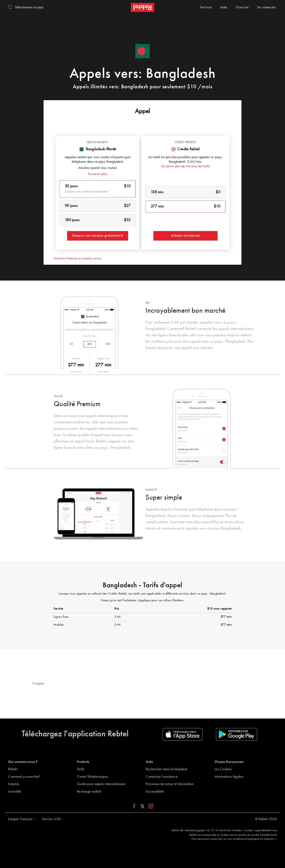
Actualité (15, 792)
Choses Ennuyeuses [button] (229, 762)
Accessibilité (155, 792)
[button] (21, 819)
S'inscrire (242, 7)
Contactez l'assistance (162, 777)
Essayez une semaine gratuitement (98, 236)
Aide (224, 7)
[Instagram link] (150, 806)
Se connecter (266, 7)
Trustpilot (38, 684)
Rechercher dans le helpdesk (167, 769)
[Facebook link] (135, 806)
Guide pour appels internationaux (101, 784)
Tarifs (81, 769)
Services (206, 7)
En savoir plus (98, 174)
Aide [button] (149, 762)
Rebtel (13, 769)
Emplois (14, 784)
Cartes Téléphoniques (93, 777)
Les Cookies (223, 769)
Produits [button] (83, 762)
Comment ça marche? (24, 777)
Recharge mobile (89, 792)
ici (275, 839)
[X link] (142, 806)
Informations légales (229, 777)
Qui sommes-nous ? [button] (23, 762)
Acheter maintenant (186, 236)
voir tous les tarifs (198, 166)
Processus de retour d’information (170, 784)
